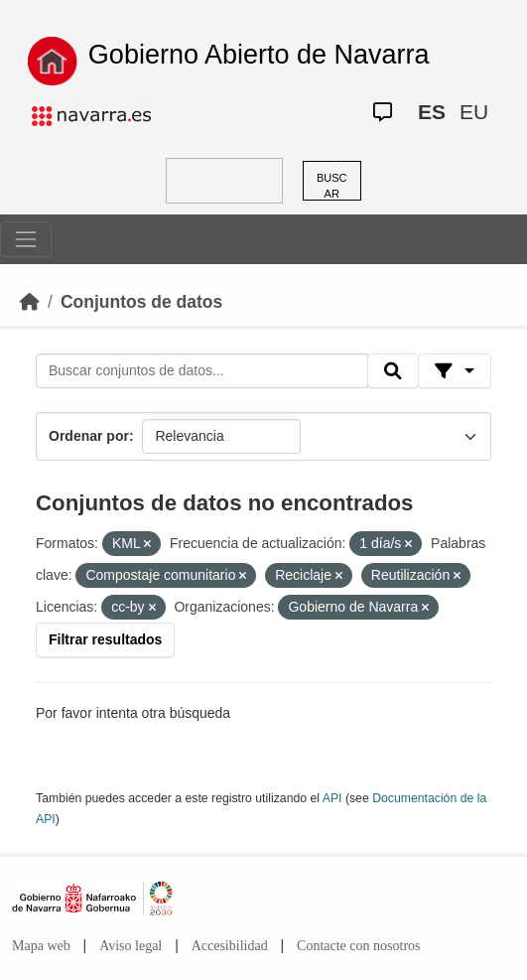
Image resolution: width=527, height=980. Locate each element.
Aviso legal (131, 946)
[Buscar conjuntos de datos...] (202, 371)
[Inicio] (30, 302)
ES (432, 112)
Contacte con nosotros (358, 946)
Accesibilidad (230, 946)
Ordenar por (89, 436)
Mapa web (41, 946)
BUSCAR (332, 186)
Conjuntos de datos (141, 302)
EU (474, 112)
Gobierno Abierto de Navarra (259, 55)
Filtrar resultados (105, 639)
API (332, 798)
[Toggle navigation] (26, 239)
